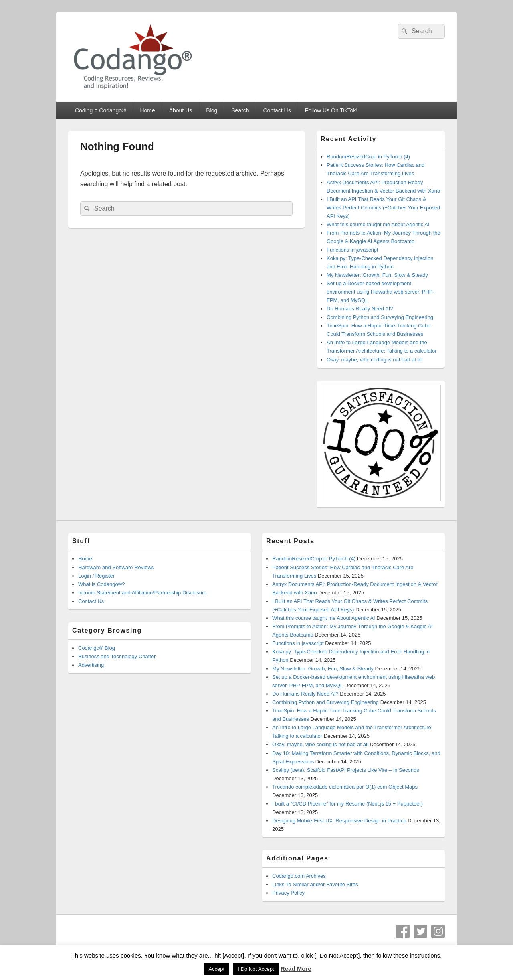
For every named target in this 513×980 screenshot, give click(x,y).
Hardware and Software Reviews (116, 567)
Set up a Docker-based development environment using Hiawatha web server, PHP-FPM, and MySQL (381, 292)
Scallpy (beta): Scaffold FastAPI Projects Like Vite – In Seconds (346, 770)
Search (240, 110)
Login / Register (96, 576)
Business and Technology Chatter (117, 656)
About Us (181, 110)
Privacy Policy (288, 893)
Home (147, 110)
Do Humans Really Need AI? (360, 309)
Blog (212, 110)
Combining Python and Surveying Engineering (380, 317)
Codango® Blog (97, 648)
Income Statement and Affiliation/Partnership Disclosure (142, 593)
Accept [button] (216, 969)
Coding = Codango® (100, 110)
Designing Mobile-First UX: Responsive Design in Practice (339, 821)
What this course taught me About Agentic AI (378, 224)
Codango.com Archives (299, 876)
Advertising (91, 665)
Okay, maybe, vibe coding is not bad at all (375, 360)
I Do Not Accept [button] (256, 969)
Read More (296, 969)
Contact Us (277, 110)
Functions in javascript (352, 250)
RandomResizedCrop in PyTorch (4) (368, 157)
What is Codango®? (102, 584)
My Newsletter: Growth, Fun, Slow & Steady (377, 275)
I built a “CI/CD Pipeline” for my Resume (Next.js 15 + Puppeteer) (347, 804)
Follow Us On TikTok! (331, 110)
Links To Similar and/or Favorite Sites (315, 884)
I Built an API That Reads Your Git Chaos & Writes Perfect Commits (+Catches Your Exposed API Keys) (383, 208)
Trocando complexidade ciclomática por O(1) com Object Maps (345, 787)
